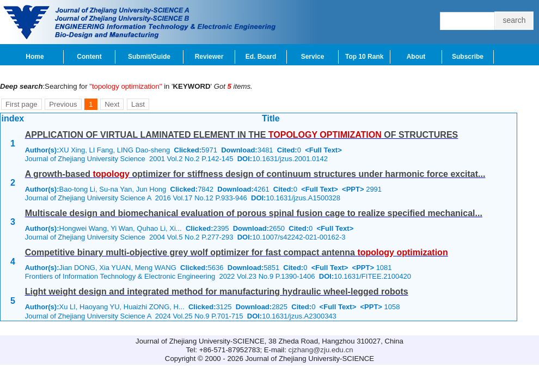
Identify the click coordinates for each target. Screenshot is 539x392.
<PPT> (353, 189)
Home (35, 57)
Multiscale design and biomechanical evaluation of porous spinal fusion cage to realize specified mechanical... (254, 213)
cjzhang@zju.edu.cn (321, 350)
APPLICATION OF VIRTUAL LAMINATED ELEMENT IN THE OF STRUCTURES (242, 135)
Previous (63, 104)
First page (22, 104)
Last (138, 104)
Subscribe (468, 57)
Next (112, 104)
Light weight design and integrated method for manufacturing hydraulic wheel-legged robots (217, 292)
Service (313, 57)
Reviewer (209, 57)
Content (89, 57)
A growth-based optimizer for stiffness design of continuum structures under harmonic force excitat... (255, 174)
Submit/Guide (149, 57)
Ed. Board (261, 57)
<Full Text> (323, 150)
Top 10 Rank (364, 57)
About (416, 57)
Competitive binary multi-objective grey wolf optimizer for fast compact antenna (237, 252)
